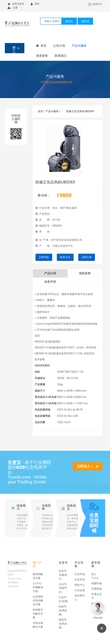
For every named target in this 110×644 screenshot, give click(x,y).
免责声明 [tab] (50, 282)
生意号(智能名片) (63, 575)
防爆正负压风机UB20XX (80, 111)
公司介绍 (59, 46)
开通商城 (96, 589)
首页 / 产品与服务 (49, 111)
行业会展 (80, 590)
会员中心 (95, 4)
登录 (35, 4)
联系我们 (61, 56)
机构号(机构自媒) (63, 610)
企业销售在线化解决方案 (38, 600)
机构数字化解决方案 (38, 614)
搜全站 (69, 21)
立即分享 (87, 257)
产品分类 (14, 50)
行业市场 (80, 574)
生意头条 (80, 579)
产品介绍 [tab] (50, 273)
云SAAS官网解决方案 (38, 587)
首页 (41, 46)
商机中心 (80, 585)
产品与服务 (79, 46)
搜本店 (85, 21)
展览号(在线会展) (63, 624)
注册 (13, 8)
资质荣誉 (42, 56)
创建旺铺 (96, 583)
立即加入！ (88, 466)
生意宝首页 (16, 4)
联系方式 (65, 257)
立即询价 (44, 257)
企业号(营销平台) (63, 588)
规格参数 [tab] (85, 273)
